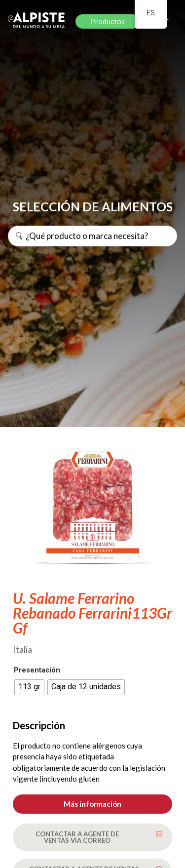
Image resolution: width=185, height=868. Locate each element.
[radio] (29, 687)
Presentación (37, 671)
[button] (92, 804)
